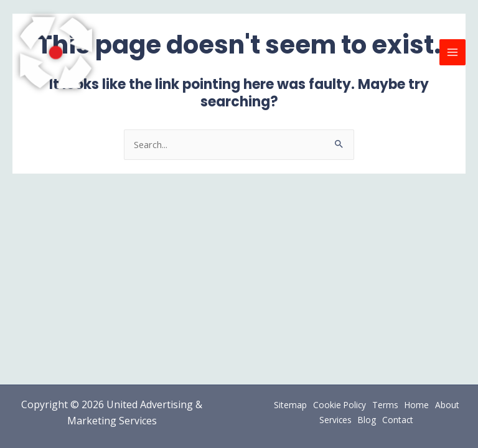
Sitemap (290, 405)
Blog (367, 420)
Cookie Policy (340, 405)
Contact (398, 420)
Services (335, 420)
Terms (385, 405)
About (447, 405)
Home (417, 405)
